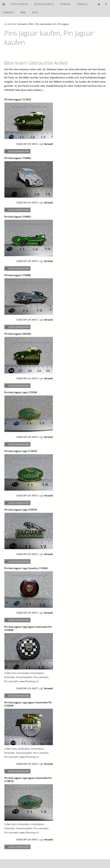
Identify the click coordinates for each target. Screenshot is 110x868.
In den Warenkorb (19, 151)
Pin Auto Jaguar (18, 99)
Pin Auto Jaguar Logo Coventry (26, 568)
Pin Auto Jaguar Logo (21, 392)
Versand (48, 144)
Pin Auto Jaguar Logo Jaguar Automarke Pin (28, 628)
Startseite (22, 24)
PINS (31, 24)
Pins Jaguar (64, 24)
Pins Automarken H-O (46, 24)
